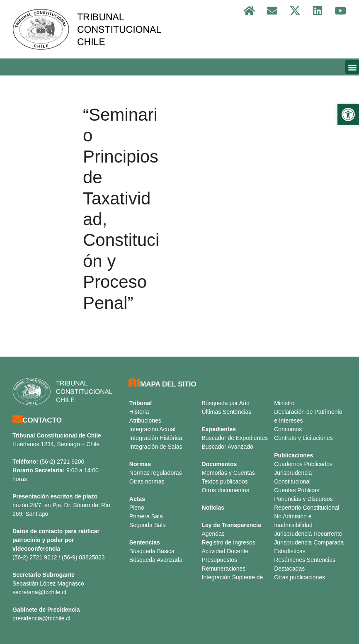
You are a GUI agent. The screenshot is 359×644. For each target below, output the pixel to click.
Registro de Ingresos (229, 542)
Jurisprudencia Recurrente (308, 534)
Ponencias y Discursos (303, 499)
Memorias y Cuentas (228, 473)
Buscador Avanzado (228, 447)
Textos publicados (225, 481)
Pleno (137, 508)
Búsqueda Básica (152, 551)
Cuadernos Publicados (303, 464)
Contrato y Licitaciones (303, 438)
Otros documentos (226, 490)
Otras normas (147, 481)
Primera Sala (146, 516)
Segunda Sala (148, 525)
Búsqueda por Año (226, 403)
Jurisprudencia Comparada (309, 542)
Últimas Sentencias (227, 412)
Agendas (213, 534)
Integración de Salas (156, 447)
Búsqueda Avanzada (156, 560)
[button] (348, 114)
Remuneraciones (224, 569)
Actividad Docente (225, 551)
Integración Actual (152, 429)
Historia (139, 412)
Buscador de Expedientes (235, 438)
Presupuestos (220, 560)
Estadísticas (290, 551)
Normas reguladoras (156, 473)
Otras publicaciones (300, 577)
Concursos (288, 429)
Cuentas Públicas (297, 490)
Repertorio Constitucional (307, 508)
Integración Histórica (156, 438)
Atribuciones (145, 420)
